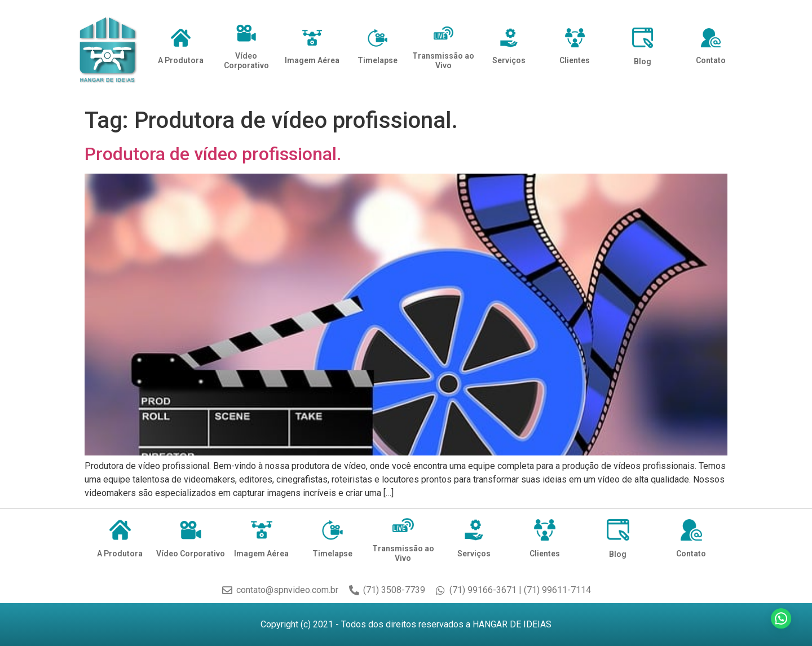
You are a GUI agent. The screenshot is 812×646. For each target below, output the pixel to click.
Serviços (509, 60)
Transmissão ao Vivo (443, 61)
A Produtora (181, 60)
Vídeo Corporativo (246, 61)
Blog (643, 61)
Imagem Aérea (312, 60)
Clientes (575, 60)
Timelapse (378, 60)
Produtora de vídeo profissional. (213, 154)
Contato (711, 60)
